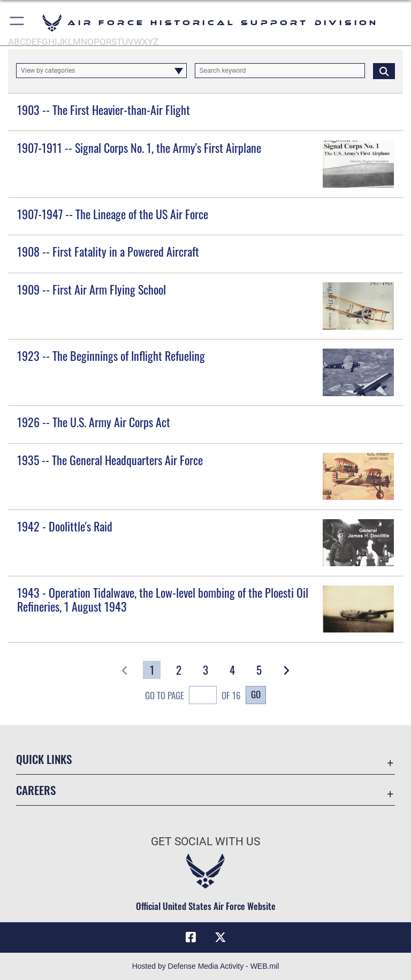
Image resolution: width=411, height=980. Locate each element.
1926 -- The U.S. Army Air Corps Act (94, 422)
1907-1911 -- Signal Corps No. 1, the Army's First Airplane (139, 148)
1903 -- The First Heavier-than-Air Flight (104, 110)
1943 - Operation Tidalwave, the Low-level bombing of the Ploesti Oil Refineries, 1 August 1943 (163, 599)
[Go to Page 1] (152, 670)
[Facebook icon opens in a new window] (191, 937)
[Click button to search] (384, 71)
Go (256, 694)
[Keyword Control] (280, 71)
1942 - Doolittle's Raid (65, 526)
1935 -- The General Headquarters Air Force (110, 460)
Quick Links (44, 759)
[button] (17, 23)
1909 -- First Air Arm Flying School (92, 289)
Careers (36, 790)
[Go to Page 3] (206, 670)
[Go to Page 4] (233, 670)
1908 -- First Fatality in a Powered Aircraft (108, 251)
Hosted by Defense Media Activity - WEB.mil (206, 966)
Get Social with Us (205, 842)
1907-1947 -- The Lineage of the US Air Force (113, 214)
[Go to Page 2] (178, 670)
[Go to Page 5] (259, 670)
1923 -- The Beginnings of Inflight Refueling (111, 356)
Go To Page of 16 (193, 697)
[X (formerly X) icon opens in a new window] (220, 937)
